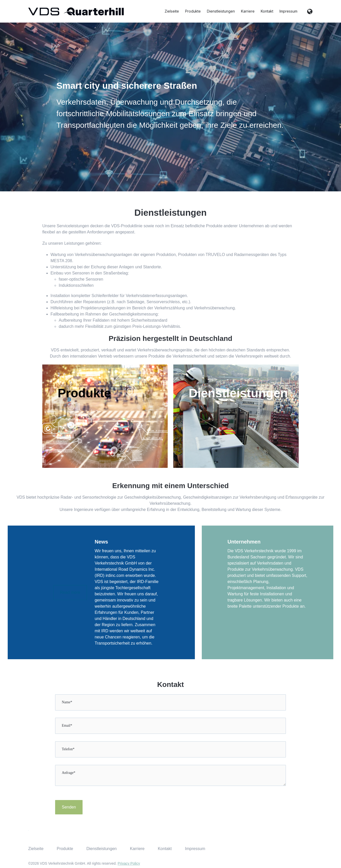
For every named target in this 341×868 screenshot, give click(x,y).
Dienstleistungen (221, 11)
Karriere (248, 11)
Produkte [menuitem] (65, 849)
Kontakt (267, 11)
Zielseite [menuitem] (36, 849)
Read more (70, 592)
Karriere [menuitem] (137, 849)
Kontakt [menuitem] (165, 849)
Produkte (193, 11)
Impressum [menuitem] (195, 849)
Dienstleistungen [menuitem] (102, 849)
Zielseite (172, 11)
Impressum (288, 11)
